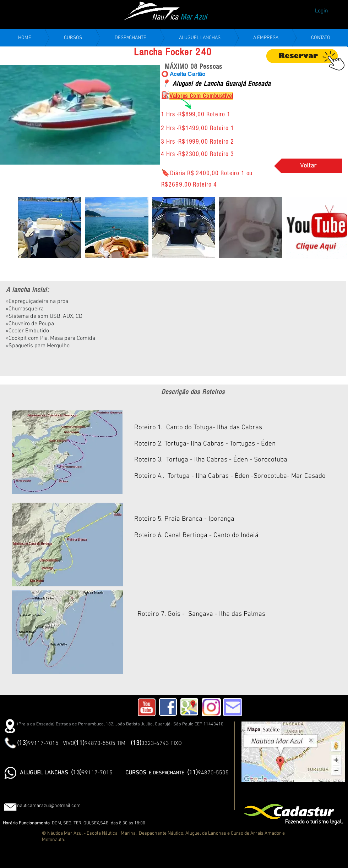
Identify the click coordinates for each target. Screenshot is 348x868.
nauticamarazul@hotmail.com (49, 806)
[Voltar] (308, 166)
